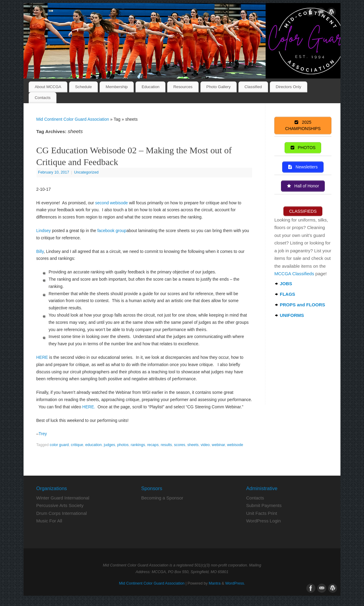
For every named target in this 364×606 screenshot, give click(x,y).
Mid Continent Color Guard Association (73, 119)
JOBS (286, 284)
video (205, 445)
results (166, 445)
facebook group (112, 231)
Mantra (215, 583)
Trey (43, 434)
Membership (117, 87)
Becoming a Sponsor (162, 498)
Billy (40, 251)
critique (77, 445)
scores (180, 445)
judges (109, 445)
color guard (59, 445)
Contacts (43, 98)
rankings (138, 445)
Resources (183, 87)
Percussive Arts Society (60, 505)
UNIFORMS (292, 315)
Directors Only (289, 87)
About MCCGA (48, 87)
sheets (193, 445)
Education (150, 87)
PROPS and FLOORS (302, 305)
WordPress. (235, 583)
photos (123, 445)
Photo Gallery (219, 87)
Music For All (49, 521)
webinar (218, 445)
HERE (42, 357)
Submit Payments (264, 505)
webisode (235, 445)
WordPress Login (263, 521)
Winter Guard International (63, 498)
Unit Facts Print (262, 513)
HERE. (89, 407)
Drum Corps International (62, 513)
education (93, 445)
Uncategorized (86, 172)
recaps (153, 445)
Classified (253, 87)
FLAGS (287, 294)
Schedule (83, 87)
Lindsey (43, 231)
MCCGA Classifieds (294, 274)
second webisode (111, 203)
